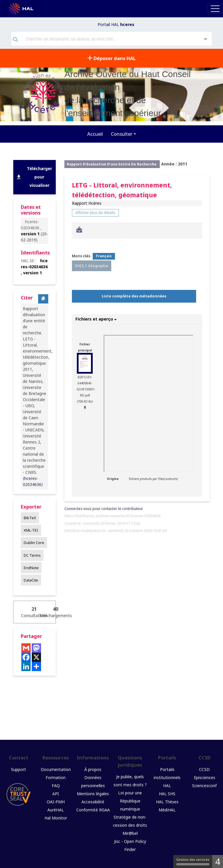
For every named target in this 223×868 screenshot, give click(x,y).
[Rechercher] (15, 40)
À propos (93, 769)
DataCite (31, 580)
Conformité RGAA (93, 810)
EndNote (31, 568)
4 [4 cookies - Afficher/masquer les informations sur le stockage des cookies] (218, 862)
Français (104, 256)
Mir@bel (130, 833)
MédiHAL (167, 810)
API (56, 794)
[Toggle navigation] (215, 9)
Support (18, 769)
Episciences (205, 777)
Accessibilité (93, 802)
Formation (56, 777)
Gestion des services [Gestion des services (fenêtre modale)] (193, 861)
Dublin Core (34, 543)
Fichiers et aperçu (96, 319)
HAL (167, 786)
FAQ (56, 786)
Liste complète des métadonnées (134, 296)
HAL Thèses (167, 802)
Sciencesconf (204, 786)
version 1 (30, 234)
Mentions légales (93, 794)
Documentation (56, 769)
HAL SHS (167, 794)
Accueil (95, 134)
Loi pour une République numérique (130, 801)
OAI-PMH (56, 802)
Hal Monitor (56, 818)
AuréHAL (56, 810)
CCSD (204, 769)
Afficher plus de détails (95, 213)
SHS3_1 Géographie (92, 266)
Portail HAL (116, 24)
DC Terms (32, 555)
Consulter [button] (122, 134)
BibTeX (30, 518)
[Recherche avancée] (206, 39)
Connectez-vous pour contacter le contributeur (104, 509)
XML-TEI (31, 530)
